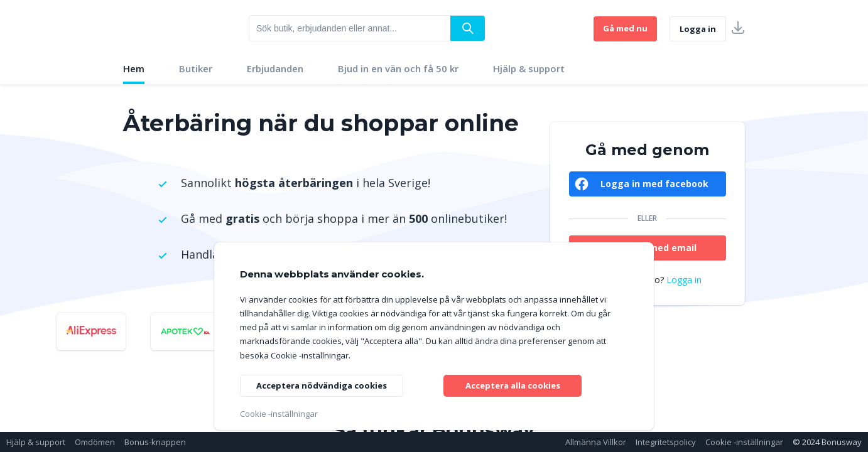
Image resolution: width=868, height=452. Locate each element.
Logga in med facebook (654, 184)
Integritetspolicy (666, 442)
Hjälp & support (529, 68)
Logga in (698, 29)
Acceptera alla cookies (513, 384)
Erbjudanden (275, 68)
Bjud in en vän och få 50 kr (398, 68)
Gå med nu (625, 28)
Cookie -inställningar (744, 442)
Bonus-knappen (155, 442)
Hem (134, 68)
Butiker (196, 68)
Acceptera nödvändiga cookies (327, 384)
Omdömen (95, 442)
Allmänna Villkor (596, 442)
